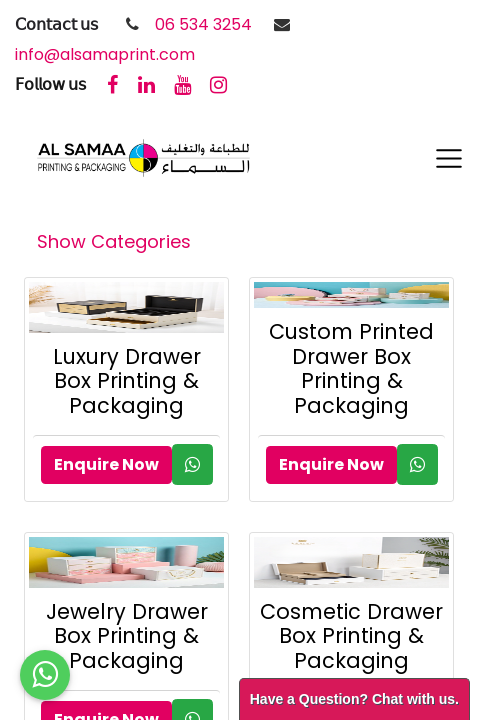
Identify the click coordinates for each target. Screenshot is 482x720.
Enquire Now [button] (106, 464)
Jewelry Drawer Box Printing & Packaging (127, 636)
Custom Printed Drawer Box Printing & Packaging (351, 369)
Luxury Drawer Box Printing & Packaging (127, 381)
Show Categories (114, 241)
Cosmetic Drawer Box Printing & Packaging (351, 636)
